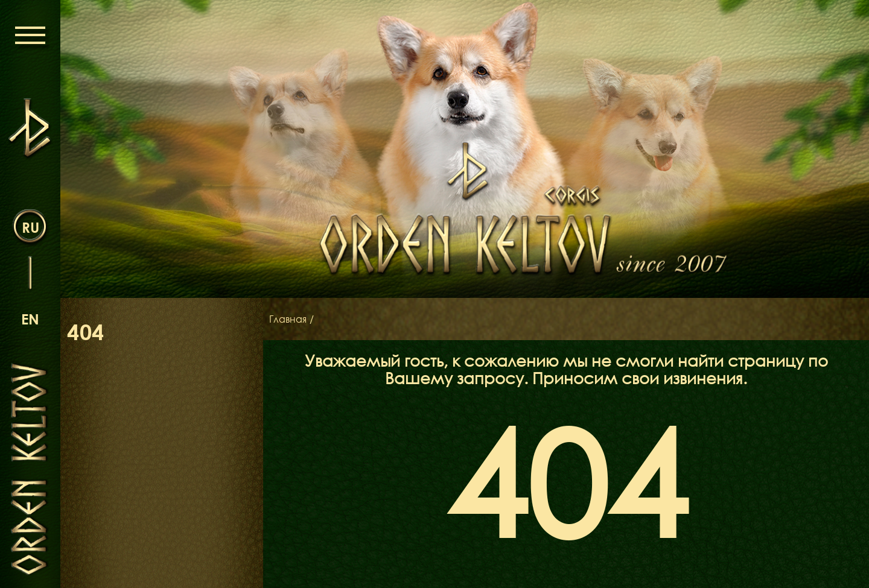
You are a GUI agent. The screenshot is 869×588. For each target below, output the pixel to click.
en (30, 319)
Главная (288, 319)
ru (30, 227)
